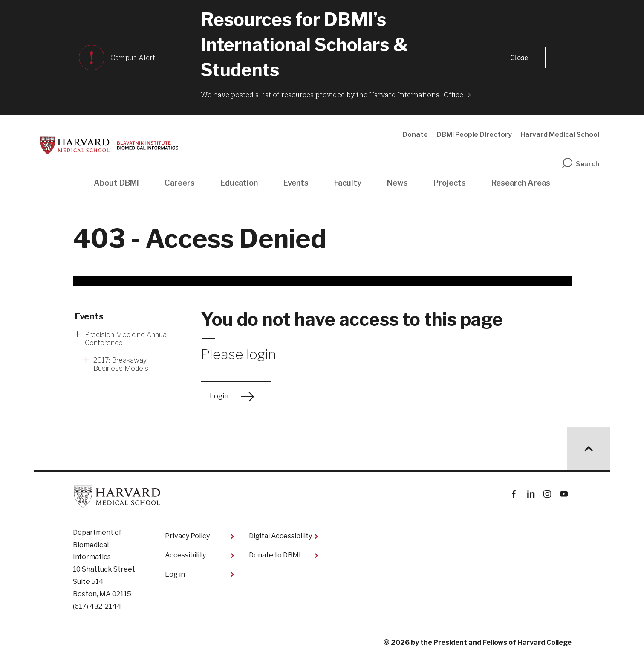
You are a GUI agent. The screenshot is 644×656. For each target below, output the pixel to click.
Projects (450, 183)
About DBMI (116, 183)
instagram (547, 494)
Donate (415, 135)
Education (239, 183)
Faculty (348, 183)
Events (296, 183)
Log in (175, 574)
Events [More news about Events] (89, 316)
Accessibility (185, 555)
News (397, 183)
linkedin (531, 494)
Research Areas (521, 183)
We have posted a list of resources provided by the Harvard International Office (332, 94)
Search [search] (580, 164)
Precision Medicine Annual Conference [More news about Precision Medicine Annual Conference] (126, 339)
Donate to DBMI (275, 555)
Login (219, 396)
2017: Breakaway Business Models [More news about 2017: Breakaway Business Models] (121, 364)
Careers (180, 183)
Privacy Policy (187, 536)
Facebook (514, 494)
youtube (564, 494)
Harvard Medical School (560, 135)
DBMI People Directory (474, 135)
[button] (519, 58)
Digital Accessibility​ (280, 536)
